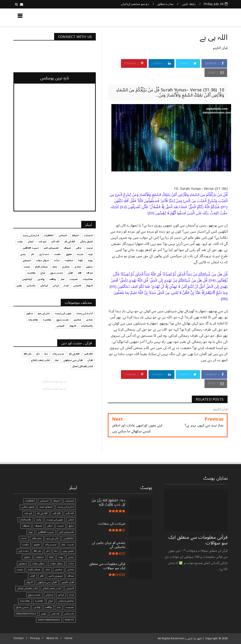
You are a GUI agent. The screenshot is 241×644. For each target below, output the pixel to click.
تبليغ (71, 526)
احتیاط (57, 501)
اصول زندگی (28, 507)
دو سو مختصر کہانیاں (135, 4)
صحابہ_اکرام (34, 570)
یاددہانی (56, 614)
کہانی (61, 595)
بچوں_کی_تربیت (55, 520)
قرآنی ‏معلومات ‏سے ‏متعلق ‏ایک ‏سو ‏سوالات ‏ (198, 540)
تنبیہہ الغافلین (46, 532)
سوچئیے (23, 563)
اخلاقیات (30, 501)
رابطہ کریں (189, 4)
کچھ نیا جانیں (209, 17)
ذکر (48, 551)
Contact (18, 638)
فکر (42, 576)
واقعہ (49, 607)
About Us (52, 638)
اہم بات (28, 513)
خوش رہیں (68, 551)
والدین (37, 607)
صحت (20, 570)
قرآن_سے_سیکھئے (47, 582)
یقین (44, 614)
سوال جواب (57, 563)
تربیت (61, 526)
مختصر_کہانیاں (66, 601)
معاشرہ (39, 601)
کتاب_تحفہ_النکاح (52, 588)
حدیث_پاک (51, 545)
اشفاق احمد (46, 507)
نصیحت (70, 607)
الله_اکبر (57, 513)
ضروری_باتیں (56, 576)
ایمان (71, 520)
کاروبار (29, 582)
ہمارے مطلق (165, 4)
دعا (56, 551)
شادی (71, 570)
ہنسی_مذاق (22, 607)
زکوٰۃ (51, 557)
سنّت (71, 563)
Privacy (35, 638)
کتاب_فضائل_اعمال (27, 588)
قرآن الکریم (220, 48)
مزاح (51, 601)
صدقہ (71, 576)
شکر (48, 570)
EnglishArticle (26, 614)
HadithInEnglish (49, 620)
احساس (44, 501)
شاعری (59, 570)
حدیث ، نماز (68, 545)
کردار (71, 595)
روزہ (61, 557)
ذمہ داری (24, 551)
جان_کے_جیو (53, 538)
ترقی (50, 526)
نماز (59, 607)
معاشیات (25, 601)
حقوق (37, 545)
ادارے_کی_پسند (66, 507)
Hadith (69, 620)
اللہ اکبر (70, 513)
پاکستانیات (25, 520)
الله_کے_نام (42, 513)
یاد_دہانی (69, 614)
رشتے (71, 557)
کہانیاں (49, 595)
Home (69, 638)
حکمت (26, 545)
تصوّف (26, 526)
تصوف (38, 526)
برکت (39, 520)
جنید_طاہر (37, 538)
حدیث (24, 538)
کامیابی (70, 588)
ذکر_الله (38, 551)
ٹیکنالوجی (69, 538)
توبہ (31, 532)
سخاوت (40, 557)
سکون (27, 557)
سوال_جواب (39, 563)
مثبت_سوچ (34, 595)
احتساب (70, 501)
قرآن (32, 576)
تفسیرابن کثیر (66, 532)
